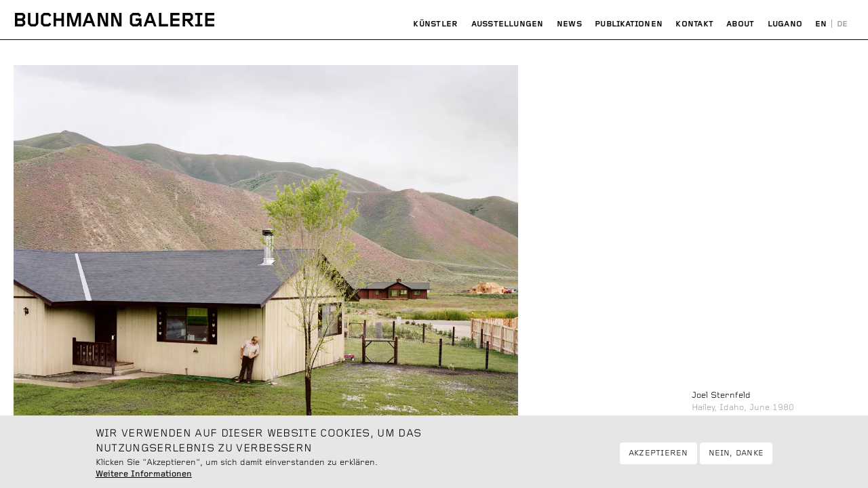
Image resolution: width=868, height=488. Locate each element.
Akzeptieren (658, 457)
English (822, 24)
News (569, 24)
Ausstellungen (508, 24)
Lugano (785, 24)
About (740, 24)
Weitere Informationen (144, 479)
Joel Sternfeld (721, 395)
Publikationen (629, 24)
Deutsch (842, 24)
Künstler (435, 24)
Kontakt (694, 24)
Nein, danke (736, 457)
